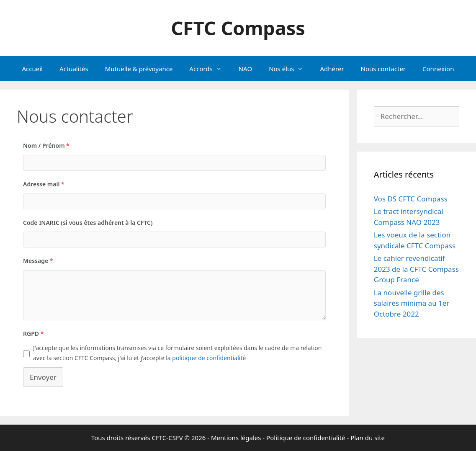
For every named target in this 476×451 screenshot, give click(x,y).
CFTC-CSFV (167, 438)
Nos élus (290, 69)
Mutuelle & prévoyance (139, 69)
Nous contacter (383, 69)
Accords (210, 69)
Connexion (438, 69)
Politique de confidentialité (306, 438)
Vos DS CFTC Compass (411, 199)
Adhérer (332, 69)
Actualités (74, 69)
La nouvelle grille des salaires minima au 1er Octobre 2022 (412, 303)
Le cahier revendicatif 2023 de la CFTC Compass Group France (416, 269)
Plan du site (368, 438)
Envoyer (43, 377)
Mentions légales (236, 438)
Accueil (32, 69)
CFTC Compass (238, 28)
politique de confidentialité (209, 358)
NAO (245, 69)
